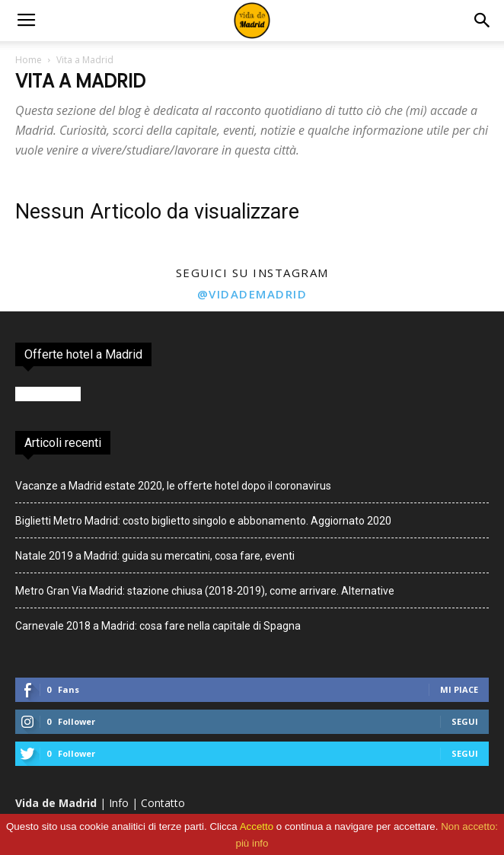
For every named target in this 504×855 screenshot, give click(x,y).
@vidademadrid (252, 294)
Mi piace (459, 689)
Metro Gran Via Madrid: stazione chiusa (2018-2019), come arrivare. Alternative (205, 591)
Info (119, 803)
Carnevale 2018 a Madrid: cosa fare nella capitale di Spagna (158, 626)
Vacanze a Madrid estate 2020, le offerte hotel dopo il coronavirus (173, 486)
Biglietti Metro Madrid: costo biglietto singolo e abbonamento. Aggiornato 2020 (203, 521)
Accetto (257, 826)
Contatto (163, 803)
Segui (465, 721)
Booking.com (48, 394)
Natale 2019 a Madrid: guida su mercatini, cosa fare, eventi (155, 556)
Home (29, 60)
